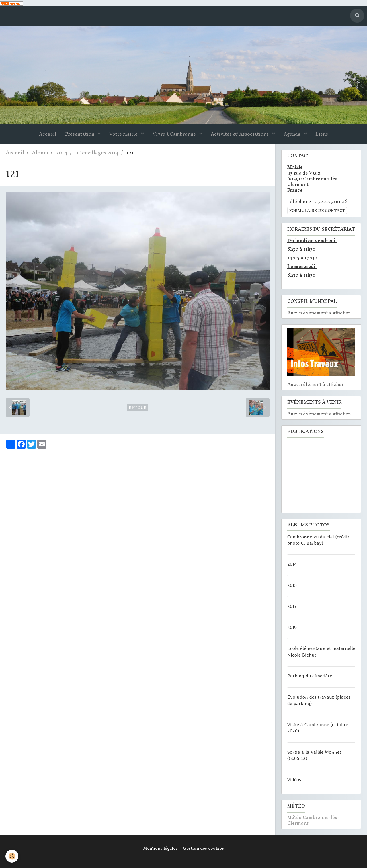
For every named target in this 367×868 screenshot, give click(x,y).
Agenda (293, 134)
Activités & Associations (240, 134)
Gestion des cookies (203, 848)
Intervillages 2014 (97, 153)
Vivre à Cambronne (175, 134)
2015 (292, 585)
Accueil (48, 134)
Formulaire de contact (317, 211)
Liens (322, 134)
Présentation (80, 134)
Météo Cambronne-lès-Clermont (313, 820)
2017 (292, 606)
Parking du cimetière (310, 676)
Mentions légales (160, 848)
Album (40, 153)
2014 (62, 153)
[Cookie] (12, 856)
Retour (138, 408)
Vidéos (294, 779)
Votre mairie (124, 134)
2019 (292, 627)
